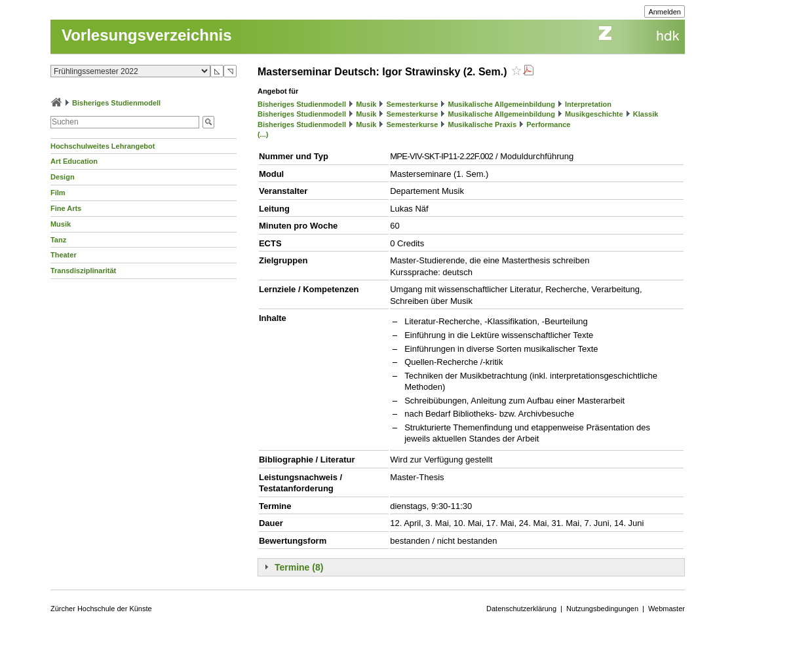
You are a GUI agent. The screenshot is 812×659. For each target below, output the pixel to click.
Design (63, 177)
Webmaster (667, 609)
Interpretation (588, 104)
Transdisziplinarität (83, 271)
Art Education (74, 161)
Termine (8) (299, 567)
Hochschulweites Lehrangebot (103, 146)
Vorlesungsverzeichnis (147, 35)
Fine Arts (66, 208)
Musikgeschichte (594, 114)
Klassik (646, 114)
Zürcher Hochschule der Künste (101, 609)
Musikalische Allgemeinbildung (501, 104)
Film (58, 193)
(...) (263, 134)
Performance (548, 124)
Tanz (58, 240)
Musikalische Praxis (482, 124)
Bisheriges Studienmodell (116, 103)
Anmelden (665, 12)
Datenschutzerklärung (521, 609)
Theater (64, 255)
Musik (61, 224)
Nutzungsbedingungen (602, 609)
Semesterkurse (412, 104)
